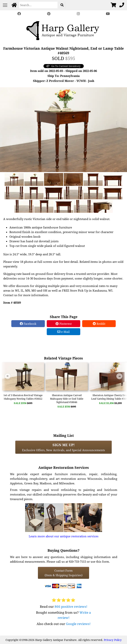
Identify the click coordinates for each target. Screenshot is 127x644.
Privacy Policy (113, 640)
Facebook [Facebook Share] (28, 324)
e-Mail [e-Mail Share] (64, 332)
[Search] (38, 5)
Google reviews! (78, 624)
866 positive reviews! (71, 606)
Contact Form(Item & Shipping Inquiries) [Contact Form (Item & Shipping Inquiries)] (64, 573)
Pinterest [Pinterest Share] (64, 324)
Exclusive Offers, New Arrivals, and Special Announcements (64, 447)
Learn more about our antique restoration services (64, 536)
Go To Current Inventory (64, 66)
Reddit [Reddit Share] (99, 324)
